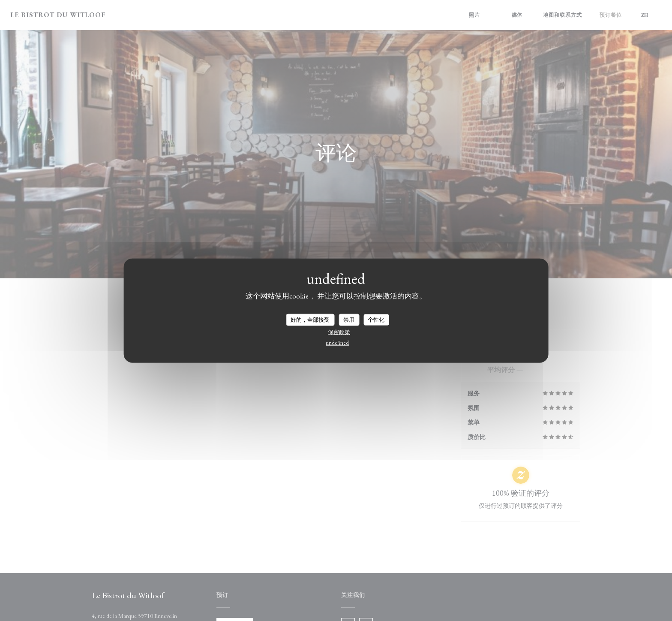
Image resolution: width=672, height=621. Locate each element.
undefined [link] (337, 342)
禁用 (349, 320)
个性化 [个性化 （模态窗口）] (376, 320)
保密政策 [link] (339, 332)
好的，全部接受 (310, 320)
